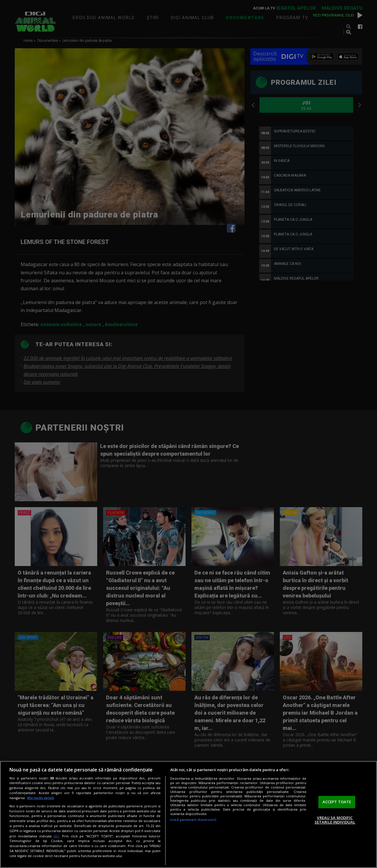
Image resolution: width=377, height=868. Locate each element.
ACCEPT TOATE (337, 802)
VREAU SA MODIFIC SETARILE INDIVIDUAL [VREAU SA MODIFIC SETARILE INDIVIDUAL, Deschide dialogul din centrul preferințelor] (335, 820)
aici (56, 836)
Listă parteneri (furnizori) (193, 820)
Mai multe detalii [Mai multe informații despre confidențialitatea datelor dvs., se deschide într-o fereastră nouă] (40, 798)
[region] (188, 814)
